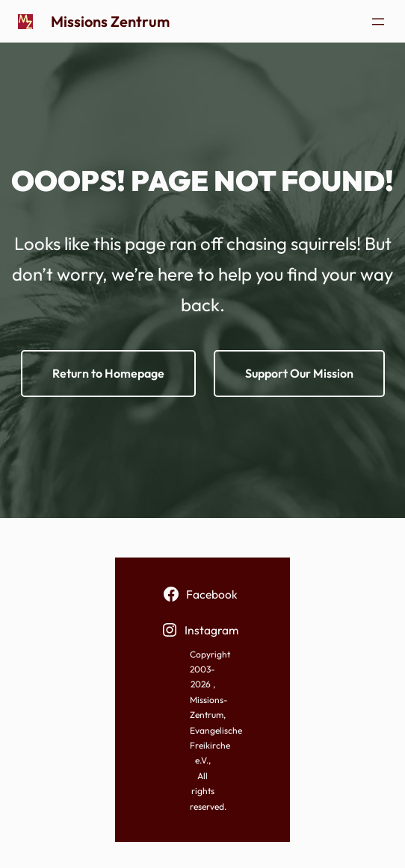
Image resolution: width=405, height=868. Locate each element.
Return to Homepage (108, 373)
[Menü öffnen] (378, 22)
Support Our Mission (299, 373)
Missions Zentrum (110, 21)
